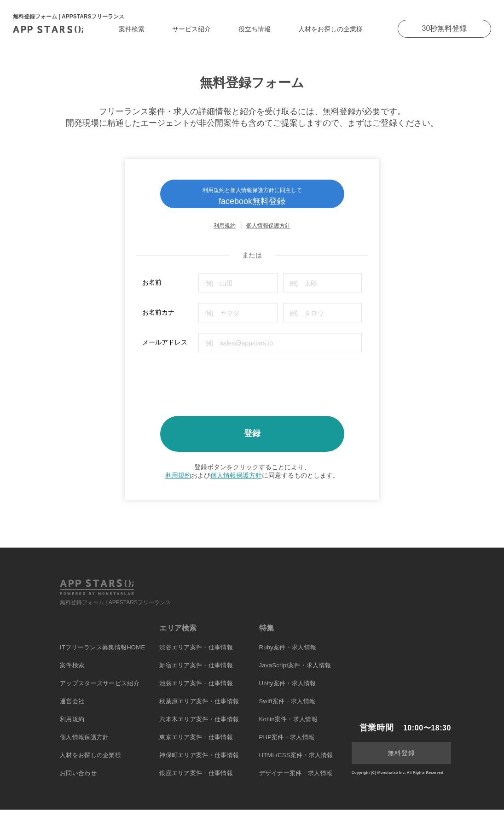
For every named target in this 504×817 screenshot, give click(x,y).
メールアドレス (165, 350)
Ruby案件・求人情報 (288, 655)
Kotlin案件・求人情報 (288, 727)
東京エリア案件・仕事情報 (196, 744)
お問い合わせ (78, 780)
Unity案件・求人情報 (288, 691)
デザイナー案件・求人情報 (296, 780)
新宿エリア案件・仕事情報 (196, 673)
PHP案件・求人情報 (287, 744)
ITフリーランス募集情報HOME (102, 655)
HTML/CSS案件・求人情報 (296, 762)
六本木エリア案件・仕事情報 (199, 727)
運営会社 (72, 709)
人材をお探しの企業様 (330, 29)
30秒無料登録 (445, 28)
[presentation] (212, 388)
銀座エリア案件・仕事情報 (196, 780)
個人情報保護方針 (268, 233)
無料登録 (401, 760)
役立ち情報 (255, 29)
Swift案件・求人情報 (287, 709)
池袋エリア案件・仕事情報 (196, 691)
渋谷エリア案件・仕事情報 (196, 655)
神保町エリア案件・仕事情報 (199, 762)
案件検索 (132, 29)
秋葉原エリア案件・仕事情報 (199, 709)
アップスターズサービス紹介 (100, 691)
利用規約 (225, 233)
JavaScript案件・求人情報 (295, 673)
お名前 (152, 290)
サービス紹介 (191, 29)
